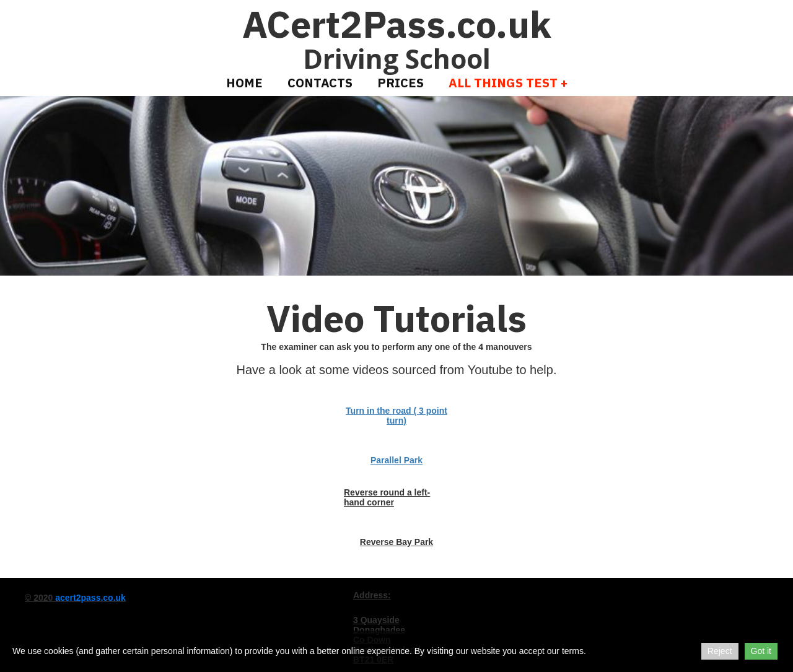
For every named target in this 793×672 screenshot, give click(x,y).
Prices (401, 83)
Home (244, 83)
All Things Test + (508, 83)
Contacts (320, 83)
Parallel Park (396, 460)
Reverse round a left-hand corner (387, 497)
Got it (761, 651)
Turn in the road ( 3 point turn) (396, 416)
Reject (720, 651)
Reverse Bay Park (396, 542)
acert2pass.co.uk (90, 598)
